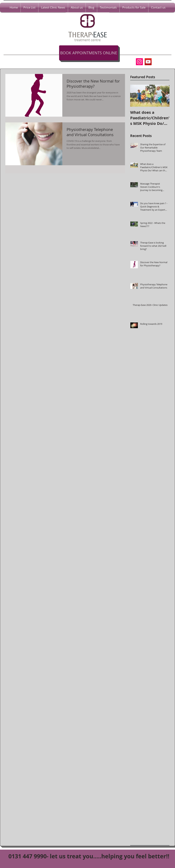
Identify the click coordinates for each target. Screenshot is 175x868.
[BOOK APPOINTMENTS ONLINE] (89, 53)
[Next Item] (164, 96)
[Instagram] (139, 62)
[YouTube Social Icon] (148, 62)
